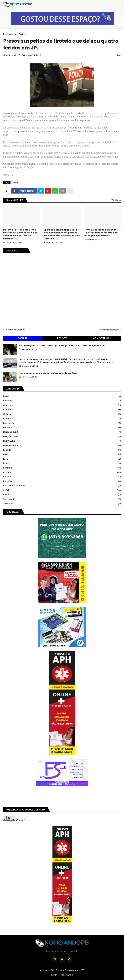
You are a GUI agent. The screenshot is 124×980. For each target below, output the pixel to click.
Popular (23, 338)
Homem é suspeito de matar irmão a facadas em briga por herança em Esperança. (101, 233)
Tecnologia (62, 499)
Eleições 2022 (62, 432)
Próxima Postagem (109, 330)
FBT (83, 970)
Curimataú (62, 419)
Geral (62, 454)
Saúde (62, 490)
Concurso (62, 405)
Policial (23, 34)
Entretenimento (62, 446)
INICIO (54, 975)
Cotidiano (62, 410)
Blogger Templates (66, 970)
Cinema (62, 401)
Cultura (62, 414)
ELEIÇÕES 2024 (62, 437)
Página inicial (10, 34)
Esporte (62, 450)
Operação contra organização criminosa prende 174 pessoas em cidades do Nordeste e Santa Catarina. (62, 234)
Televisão (62, 504)
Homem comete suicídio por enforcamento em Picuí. (48, 373)
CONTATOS (67, 975)
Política (62, 477)
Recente (62, 338)
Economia (62, 423)
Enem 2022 (62, 441)
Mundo (62, 463)
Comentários (101, 338)
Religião (62, 481)
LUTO (62, 459)
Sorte (62, 495)
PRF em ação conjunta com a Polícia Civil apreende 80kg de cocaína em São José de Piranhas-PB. (20, 234)
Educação (62, 428)
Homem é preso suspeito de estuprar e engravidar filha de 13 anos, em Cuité (62, 346)
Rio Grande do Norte (62, 486)
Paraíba (62, 468)
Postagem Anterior (15, 330)
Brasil (62, 396)
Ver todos (116, 200)
